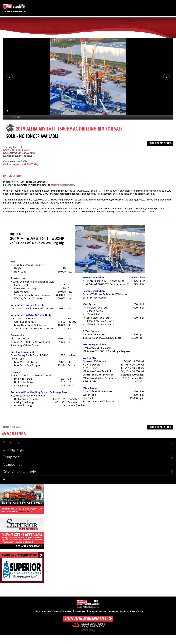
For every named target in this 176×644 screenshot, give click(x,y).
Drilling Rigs (13, 449)
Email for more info (160, 143)
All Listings (12, 442)
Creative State (93, 630)
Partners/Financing (97, 611)
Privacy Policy (137, 611)
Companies (13, 464)
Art (5, 479)
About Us (46, 611)
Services (57, 611)
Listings (36, 611)
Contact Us (113, 611)
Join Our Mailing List (85, 619)
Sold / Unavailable (19, 472)
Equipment (12, 457)
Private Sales (80, 611)
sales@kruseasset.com (63, 185)
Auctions (124, 611)
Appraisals (68, 611)
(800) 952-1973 (92, 625)
